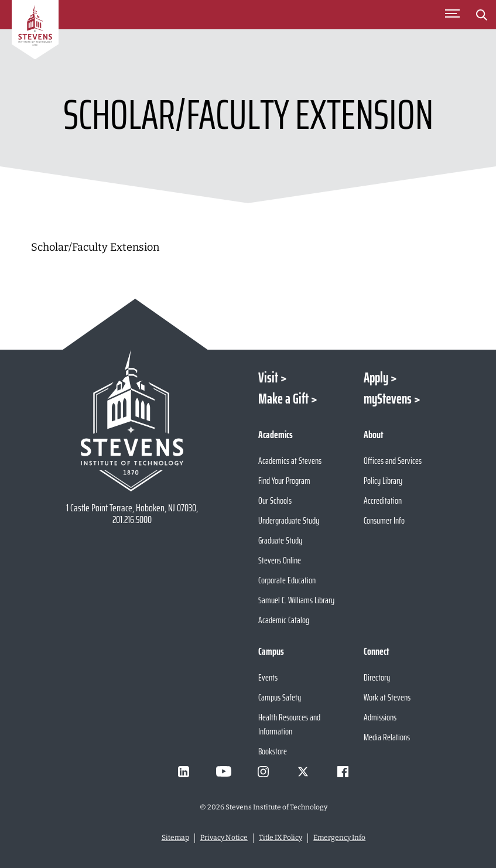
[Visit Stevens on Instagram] (264, 771)
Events (268, 677)
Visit (268, 378)
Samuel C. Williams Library (296, 600)
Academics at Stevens (290, 461)
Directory (377, 677)
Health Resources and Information (289, 724)
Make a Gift (283, 399)
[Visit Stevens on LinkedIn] (184, 771)
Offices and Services (393, 461)
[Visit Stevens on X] (303, 771)
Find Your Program (284, 481)
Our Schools (275, 500)
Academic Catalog (284, 620)
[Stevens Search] (481, 15)
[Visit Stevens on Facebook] (343, 771)
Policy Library (383, 481)
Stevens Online (280, 560)
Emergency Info (339, 838)
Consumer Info (384, 520)
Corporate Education (287, 580)
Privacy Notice (224, 838)
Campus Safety (280, 697)
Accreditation (383, 500)
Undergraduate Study (289, 520)
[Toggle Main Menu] (452, 15)
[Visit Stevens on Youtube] (224, 771)
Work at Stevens (387, 697)
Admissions (380, 717)
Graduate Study (280, 540)
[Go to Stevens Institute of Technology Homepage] (132, 421)
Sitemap (175, 838)
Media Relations (387, 737)
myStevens (388, 399)
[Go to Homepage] (35, 32)
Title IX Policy (281, 838)
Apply (376, 378)
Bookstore (273, 751)
